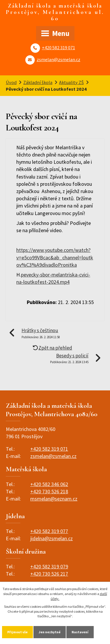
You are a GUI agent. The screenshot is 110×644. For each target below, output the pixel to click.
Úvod (11, 82)
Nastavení (80, 632)
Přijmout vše (17, 632)
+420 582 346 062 (49, 484)
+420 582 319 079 (49, 566)
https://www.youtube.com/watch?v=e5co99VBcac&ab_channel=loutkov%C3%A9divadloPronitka (55, 257)
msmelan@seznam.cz (54, 499)
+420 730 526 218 (49, 491)
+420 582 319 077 (49, 531)
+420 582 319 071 (58, 48)
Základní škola (38, 82)
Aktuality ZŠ (71, 82)
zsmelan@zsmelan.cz (58, 59)
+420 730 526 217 (49, 574)
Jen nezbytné (50, 632)
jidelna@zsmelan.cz (52, 538)
